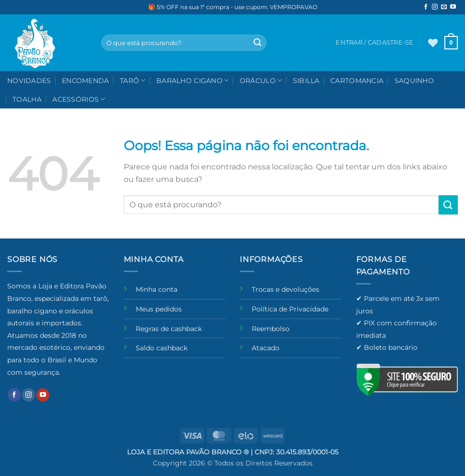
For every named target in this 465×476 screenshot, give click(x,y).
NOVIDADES (29, 81)
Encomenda (86, 81)
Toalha (27, 99)
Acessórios (79, 99)
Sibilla (306, 81)
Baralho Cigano (193, 80)
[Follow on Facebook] (426, 7)
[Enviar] (257, 43)
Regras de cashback (169, 329)
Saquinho (414, 81)
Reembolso (271, 329)
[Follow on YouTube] (453, 7)
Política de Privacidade (290, 309)
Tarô (133, 80)
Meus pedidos (159, 309)
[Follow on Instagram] (435, 7)
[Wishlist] (433, 43)
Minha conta (157, 289)
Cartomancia (357, 81)
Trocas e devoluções (285, 289)
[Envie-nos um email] (444, 7)
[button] (451, 43)
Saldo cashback (162, 348)
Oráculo (261, 80)
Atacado (266, 348)
